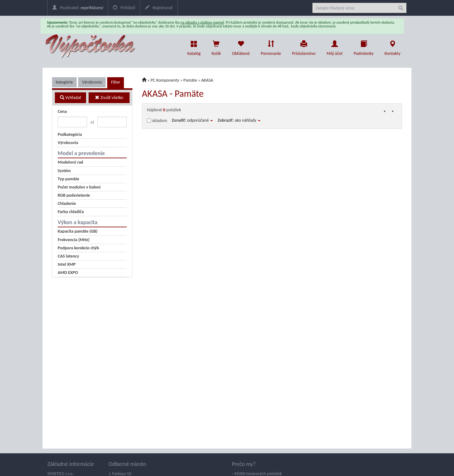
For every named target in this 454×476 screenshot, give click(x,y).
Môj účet (335, 46)
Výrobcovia (92, 82)
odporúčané (200, 120)
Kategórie (64, 82)
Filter (116, 82)
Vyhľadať (71, 98)
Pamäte (190, 80)
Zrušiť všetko (109, 98)
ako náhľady (248, 120)
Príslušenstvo (304, 46)
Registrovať (159, 8)
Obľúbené (241, 46)
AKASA (207, 80)
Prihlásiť (124, 8)
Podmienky (364, 46)
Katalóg (194, 46)
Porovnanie (271, 46)
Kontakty (393, 46)
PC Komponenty (165, 80)
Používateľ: (78, 8)
